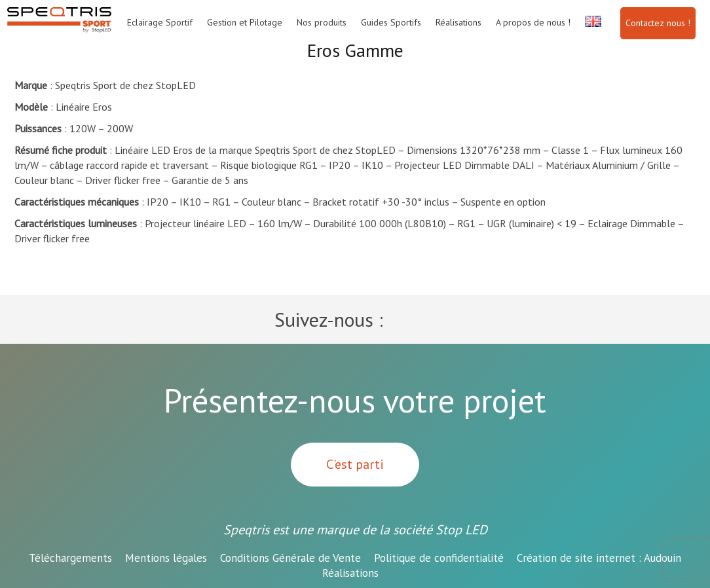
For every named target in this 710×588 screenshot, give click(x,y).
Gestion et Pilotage (245, 22)
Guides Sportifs (391, 22)
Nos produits (322, 22)
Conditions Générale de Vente (290, 558)
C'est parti (355, 464)
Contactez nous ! (658, 23)
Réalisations (458, 22)
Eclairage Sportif (160, 22)
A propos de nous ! (533, 22)
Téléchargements (70, 558)
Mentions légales (166, 558)
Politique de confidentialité (439, 558)
